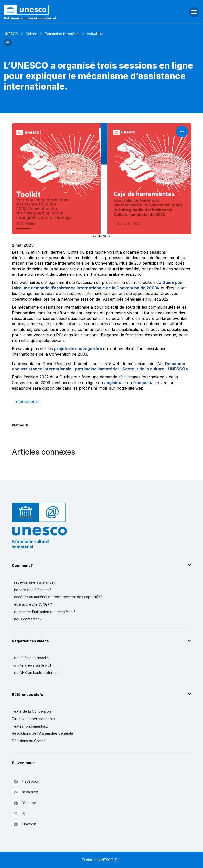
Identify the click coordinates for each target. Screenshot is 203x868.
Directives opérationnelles (34, 719)
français (141, 383)
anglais (111, 383)
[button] (8, 45)
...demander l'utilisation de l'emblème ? (44, 612)
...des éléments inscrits (30, 658)
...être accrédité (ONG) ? (32, 604)
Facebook (26, 781)
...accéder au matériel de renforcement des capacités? (57, 597)
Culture (32, 34)
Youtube (24, 803)
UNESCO (11, 34)
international (27, 401)
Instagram (25, 792)
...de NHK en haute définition (35, 672)
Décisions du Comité (29, 741)
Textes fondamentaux (30, 726)
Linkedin (24, 824)
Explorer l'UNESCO (101, 860)
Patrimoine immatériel (62, 34)
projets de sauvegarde (77, 349)
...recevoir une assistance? (34, 582)
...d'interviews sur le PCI (31, 665)
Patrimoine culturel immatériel (30, 18)
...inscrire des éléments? (32, 590)
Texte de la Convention (31, 711)
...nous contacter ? (27, 619)
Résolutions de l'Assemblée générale (43, 733)
